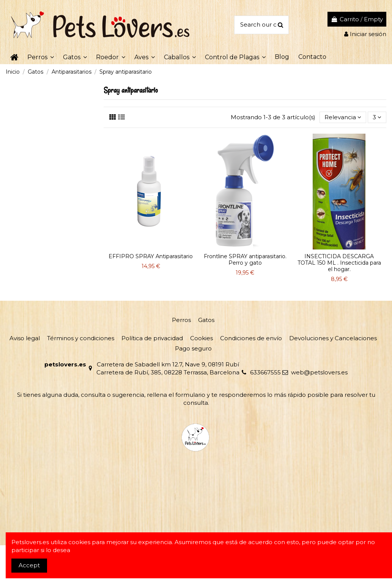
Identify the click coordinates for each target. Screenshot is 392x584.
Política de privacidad (152, 338)
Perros (181, 320)
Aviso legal (25, 338)
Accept (29, 565)
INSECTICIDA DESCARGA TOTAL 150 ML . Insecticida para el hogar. (339, 263)
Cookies (202, 338)
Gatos (206, 320)
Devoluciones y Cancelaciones (333, 338)
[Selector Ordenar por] (343, 118)
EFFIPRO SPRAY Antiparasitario (151, 256)
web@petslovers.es (319, 372)
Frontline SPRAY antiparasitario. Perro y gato (245, 260)
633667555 (265, 372)
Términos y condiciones (81, 338)
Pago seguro (193, 348)
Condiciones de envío (251, 338)
